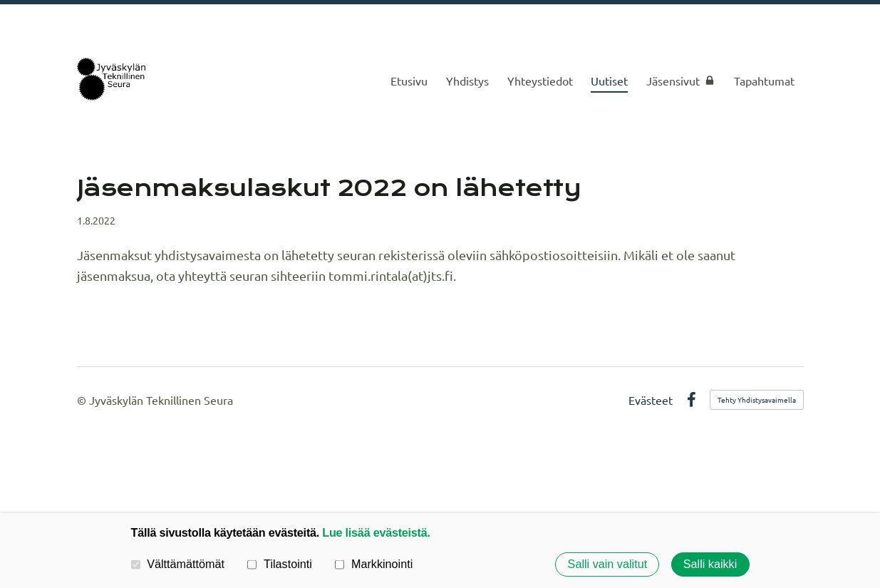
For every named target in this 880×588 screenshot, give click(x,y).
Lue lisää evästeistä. (376, 532)
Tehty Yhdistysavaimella (757, 399)
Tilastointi (279, 564)
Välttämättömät (178, 564)
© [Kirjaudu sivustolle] (83, 400)
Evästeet (651, 400)
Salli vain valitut (608, 564)
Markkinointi (374, 564)
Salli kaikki (710, 564)
